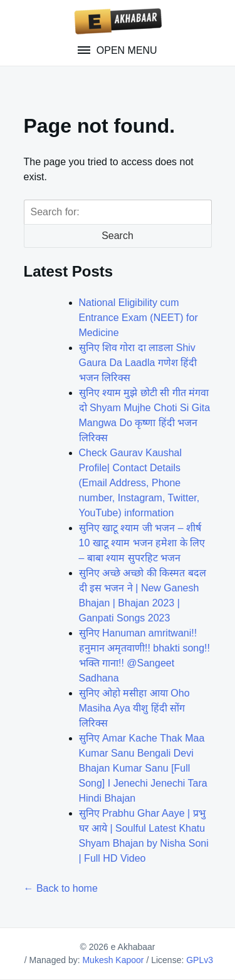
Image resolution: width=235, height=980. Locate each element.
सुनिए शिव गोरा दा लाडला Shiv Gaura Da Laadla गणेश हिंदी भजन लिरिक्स (138, 363)
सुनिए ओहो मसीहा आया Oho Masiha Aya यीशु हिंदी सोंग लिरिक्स (134, 708)
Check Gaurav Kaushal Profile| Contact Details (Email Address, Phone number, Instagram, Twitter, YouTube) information (139, 483)
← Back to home (61, 888)
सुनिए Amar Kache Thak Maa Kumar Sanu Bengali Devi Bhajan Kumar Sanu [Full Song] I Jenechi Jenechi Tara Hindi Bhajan (143, 768)
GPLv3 (200, 960)
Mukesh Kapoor (113, 960)
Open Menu (125, 50)
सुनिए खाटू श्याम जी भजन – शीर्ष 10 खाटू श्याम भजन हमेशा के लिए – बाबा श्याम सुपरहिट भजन (142, 543)
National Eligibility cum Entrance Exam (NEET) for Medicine (138, 318)
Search (118, 236)
